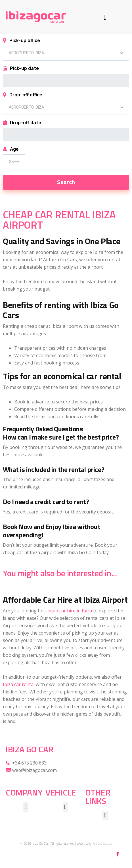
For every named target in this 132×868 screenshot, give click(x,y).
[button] (105, 17)
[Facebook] (118, 854)
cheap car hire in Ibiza (69, 611)
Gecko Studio (102, 844)
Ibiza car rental (19, 684)
